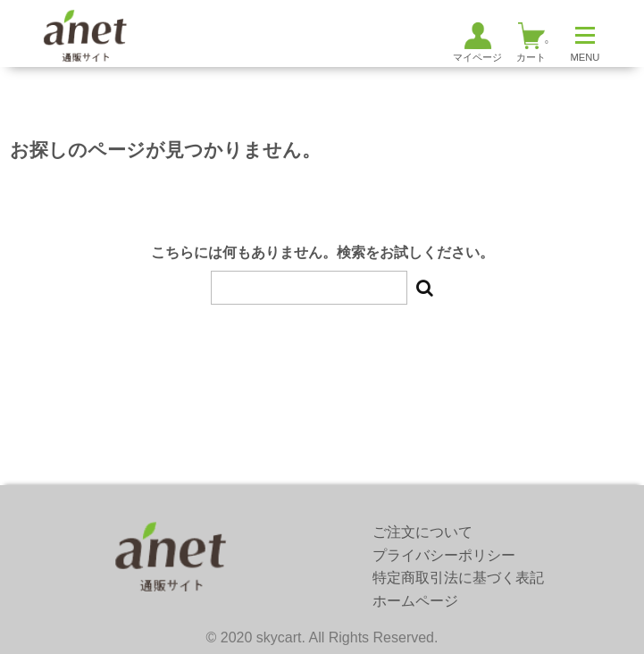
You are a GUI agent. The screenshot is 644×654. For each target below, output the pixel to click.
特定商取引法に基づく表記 (458, 578)
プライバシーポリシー (444, 555)
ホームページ (415, 601)
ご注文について (422, 532)
